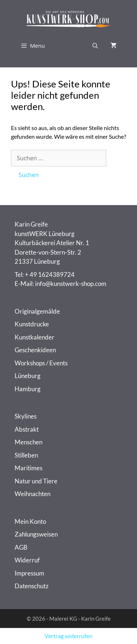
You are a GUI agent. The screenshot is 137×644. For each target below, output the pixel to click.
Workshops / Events (41, 363)
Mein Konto (30, 521)
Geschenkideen (35, 350)
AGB (21, 547)
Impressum (29, 573)
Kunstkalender (35, 337)
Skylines (26, 416)
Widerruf (27, 560)
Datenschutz (32, 586)
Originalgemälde (37, 311)
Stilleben (26, 455)
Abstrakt (27, 429)
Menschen (28, 442)
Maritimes (28, 468)
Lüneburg (28, 376)
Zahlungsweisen (36, 534)
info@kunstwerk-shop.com (71, 284)
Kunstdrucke (32, 324)
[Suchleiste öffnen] (95, 46)
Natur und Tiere (36, 481)
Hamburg (28, 389)
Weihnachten (33, 494)
